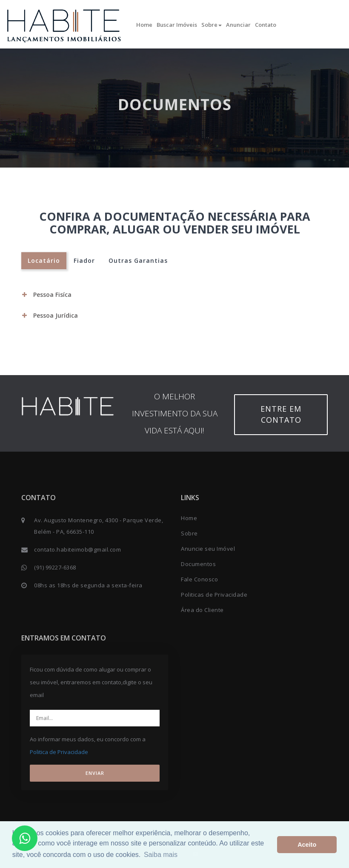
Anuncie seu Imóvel (208, 549)
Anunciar (238, 25)
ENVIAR (95, 773)
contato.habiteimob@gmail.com (77, 549)
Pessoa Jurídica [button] (50, 315)
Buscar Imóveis (177, 25)
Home (144, 25)
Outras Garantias (138, 260)
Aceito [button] (307, 845)
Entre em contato (281, 414)
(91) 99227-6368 (55, 567)
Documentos (198, 564)
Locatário (44, 260)
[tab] (174, 295)
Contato (266, 25)
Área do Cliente (202, 610)
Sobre (212, 25)
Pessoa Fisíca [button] (47, 295)
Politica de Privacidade (59, 752)
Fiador (84, 260)
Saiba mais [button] (161, 855)
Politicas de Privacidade (214, 595)
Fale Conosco (199, 579)
